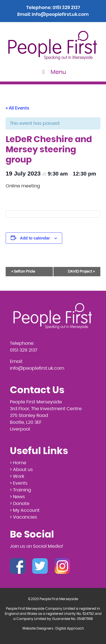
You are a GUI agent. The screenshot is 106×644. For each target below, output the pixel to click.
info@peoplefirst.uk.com (60, 14)
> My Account (25, 510)
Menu (53, 72)
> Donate (20, 504)
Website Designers (38, 628)
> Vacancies (23, 517)
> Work (17, 476)
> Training (20, 490)
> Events (19, 483)
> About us (21, 470)
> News (17, 497)
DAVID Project (81, 272)
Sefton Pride (23, 272)
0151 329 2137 (66, 8)
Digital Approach (70, 628)
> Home (18, 463)
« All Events (17, 108)
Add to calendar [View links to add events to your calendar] (35, 238)
